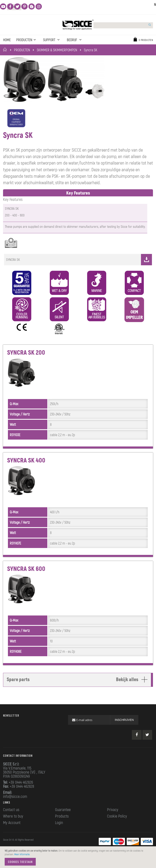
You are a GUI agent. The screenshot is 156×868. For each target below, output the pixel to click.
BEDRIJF (75, 40)
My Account (12, 831)
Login (59, 831)
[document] (79, 857)
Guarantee (63, 818)
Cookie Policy (117, 824)
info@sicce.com (15, 805)
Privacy (113, 818)
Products (62, 824)
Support (51, 40)
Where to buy (13, 824)
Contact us (11, 818)
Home (6, 49)
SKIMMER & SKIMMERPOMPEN (57, 50)
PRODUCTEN (22, 50)
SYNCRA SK (79, 268)
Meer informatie (22, 854)
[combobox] (115, 25)
